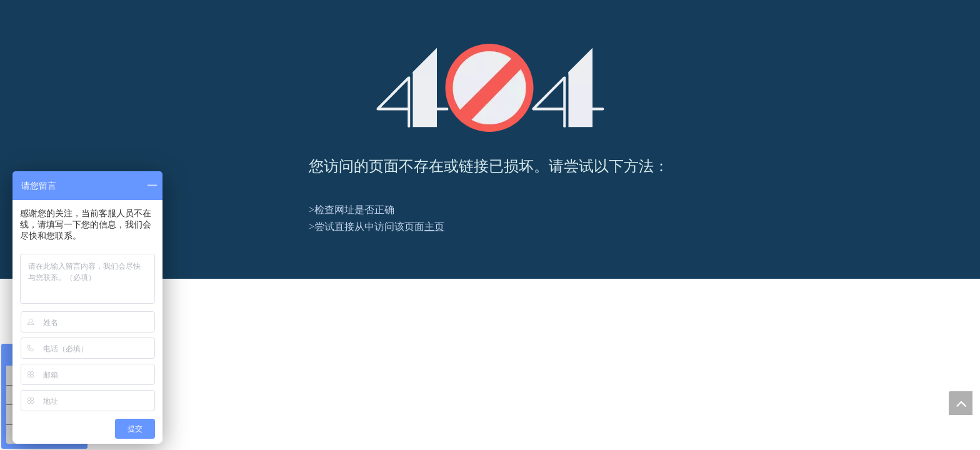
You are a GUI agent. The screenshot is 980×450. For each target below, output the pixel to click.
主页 (434, 227)
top (961, 403)
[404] (490, 88)
